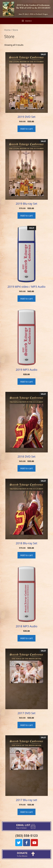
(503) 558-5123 (26, 836)
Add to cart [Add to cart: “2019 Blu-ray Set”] (27, 216)
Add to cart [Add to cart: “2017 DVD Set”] (27, 725)
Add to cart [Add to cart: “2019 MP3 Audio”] (27, 382)
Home (7, 30)
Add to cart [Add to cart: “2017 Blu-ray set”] (27, 812)
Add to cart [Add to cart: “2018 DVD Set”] (27, 468)
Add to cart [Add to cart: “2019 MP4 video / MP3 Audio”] (27, 299)
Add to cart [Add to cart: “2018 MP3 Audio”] (27, 638)
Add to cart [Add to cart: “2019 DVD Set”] (27, 129)
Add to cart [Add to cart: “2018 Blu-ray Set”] (27, 555)
